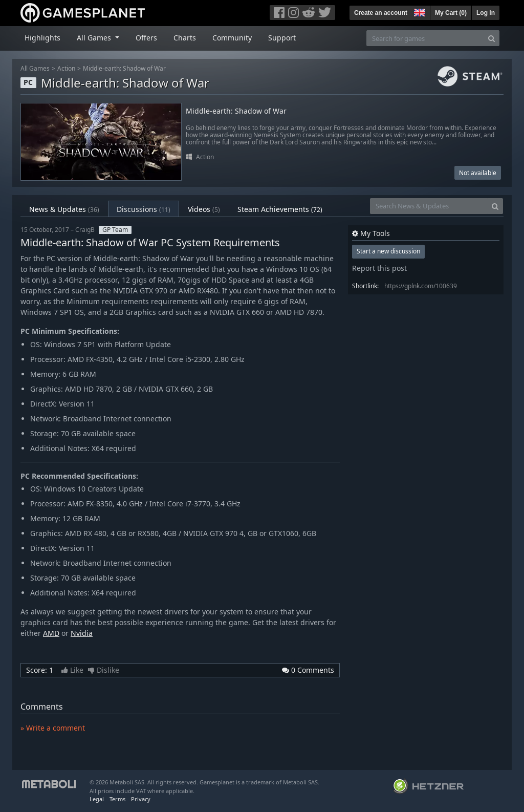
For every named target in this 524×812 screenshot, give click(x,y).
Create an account (381, 13)
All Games (35, 68)
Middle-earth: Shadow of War (124, 68)
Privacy (141, 799)
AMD (51, 633)
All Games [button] (95, 38)
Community (232, 38)
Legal (97, 799)
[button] (419, 11)
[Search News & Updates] (429, 206)
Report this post (379, 268)
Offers (146, 38)
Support (282, 38)
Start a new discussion (388, 251)
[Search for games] (425, 38)
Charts (185, 38)
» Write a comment (53, 728)
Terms (117, 799)
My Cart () (451, 13)
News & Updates (64, 209)
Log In (486, 13)
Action (66, 68)
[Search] (492, 38)
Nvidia (82, 633)
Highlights (42, 38)
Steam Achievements (280, 209)
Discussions (144, 209)
